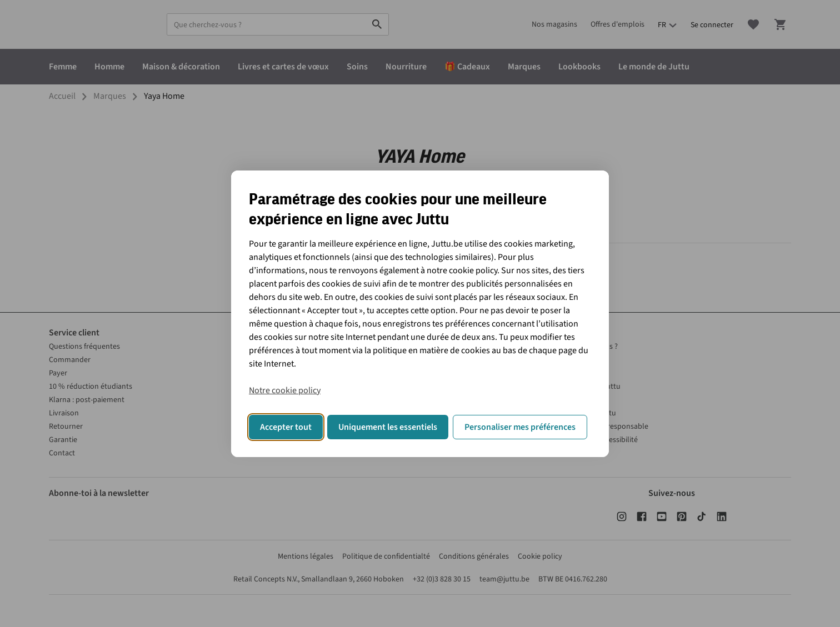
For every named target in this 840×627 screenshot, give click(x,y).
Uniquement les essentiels (388, 427)
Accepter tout (286, 427)
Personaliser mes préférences (520, 427)
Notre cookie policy (285, 390)
